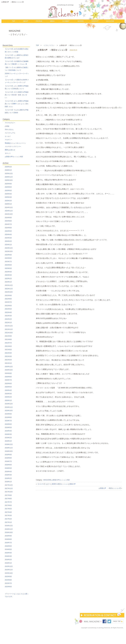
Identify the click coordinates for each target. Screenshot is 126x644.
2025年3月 (8, 197)
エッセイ (8, 136)
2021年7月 (8, 343)
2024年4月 (8, 235)
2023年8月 (8, 258)
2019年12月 (9, 404)
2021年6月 (8, 346)
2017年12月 (9, 485)
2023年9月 (8, 255)
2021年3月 (8, 356)
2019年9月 (8, 414)
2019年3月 (8, 434)
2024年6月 (8, 228)
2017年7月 (8, 502)
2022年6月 (8, 306)
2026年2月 (8, 167)
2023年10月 (9, 251)
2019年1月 (8, 441)
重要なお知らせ (10, 150)
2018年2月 (8, 478)
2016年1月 (8, 563)
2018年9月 (8, 455)
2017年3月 (8, 516)
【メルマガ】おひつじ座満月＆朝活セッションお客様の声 (56, 484)
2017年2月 (8, 519)
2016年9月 (8, 536)
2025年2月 (8, 201)
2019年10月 (9, 411)
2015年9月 (8, 576)
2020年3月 (8, 394)
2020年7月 (8, 380)
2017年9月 (8, 495)
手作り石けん (9, 130)
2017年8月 (8, 499)
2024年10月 (9, 214)
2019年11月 (9, 407)
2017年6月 (8, 505)
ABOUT (25, 21)
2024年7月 (8, 224)
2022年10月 (9, 292)
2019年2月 (8, 438)
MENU (52, 21)
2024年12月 (9, 207)
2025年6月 (8, 187)
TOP (14, 21)
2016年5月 (8, 549)
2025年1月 (8, 204)
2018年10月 (9, 451)
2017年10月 (9, 492)
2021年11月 (9, 329)
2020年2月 (8, 397)
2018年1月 (8, 482)
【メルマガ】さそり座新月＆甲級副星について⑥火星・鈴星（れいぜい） (17, 95)
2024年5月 (8, 231)
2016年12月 (9, 526)
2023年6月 (8, 265)
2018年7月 (8, 461)
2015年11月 (9, 570)
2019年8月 (8, 417)
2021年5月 (8, 350)
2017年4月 (8, 512)
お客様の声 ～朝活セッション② (110, 488)
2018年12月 (9, 444)
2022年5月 (8, 309)
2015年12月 (9, 566)
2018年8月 (8, 458)
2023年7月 (8, 262)
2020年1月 (8, 400)
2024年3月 (8, 238)
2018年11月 (9, 448)
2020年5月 (8, 387)
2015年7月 (8, 583)
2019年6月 (8, 424)
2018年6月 (8, 465)
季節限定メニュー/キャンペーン (15, 143)
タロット (8, 153)
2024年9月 (8, 218)
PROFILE (39, 21)
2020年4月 (8, 390)
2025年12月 (9, 174)
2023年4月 (8, 272)
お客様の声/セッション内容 (61, 480)
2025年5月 (8, 191)
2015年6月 (8, 587)
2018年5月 (8, 468)
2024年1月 (8, 245)
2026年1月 (8, 170)
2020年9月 (8, 373)
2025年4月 (8, 194)
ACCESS (80, 21)
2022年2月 (8, 319)
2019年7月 (8, 421)
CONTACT (95, 21)
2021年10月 (9, 333)
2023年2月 (8, 279)
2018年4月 (8, 472)
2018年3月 (8, 475)
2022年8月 (8, 299)
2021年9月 (8, 336)
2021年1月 (8, 363)
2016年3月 (8, 556)
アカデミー (8, 140)
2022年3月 (8, 316)
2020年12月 (9, 367)
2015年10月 (9, 573)
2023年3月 (8, 275)
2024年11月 (9, 211)
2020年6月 (8, 384)
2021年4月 (8, 353)
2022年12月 (9, 285)
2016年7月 (8, 543)
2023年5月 (8, 268)
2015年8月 (8, 580)
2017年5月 (8, 509)
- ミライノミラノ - (49, 45)
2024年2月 (8, 241)
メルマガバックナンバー (13, 147)
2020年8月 (8, 377)
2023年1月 (8, 282)
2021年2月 (8, 360)
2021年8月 (8, 339)
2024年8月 (8, 221)
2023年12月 (9, 248)
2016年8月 (8, 539)
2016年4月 (8, 553)
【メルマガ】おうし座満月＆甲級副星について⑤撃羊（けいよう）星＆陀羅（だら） (17, 104)
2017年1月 (8, 522)
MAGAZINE (110, 21)
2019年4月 (8, 431)
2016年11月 (9, 529)
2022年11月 (9, 289)
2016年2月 (8, 560)
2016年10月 (9, 532)
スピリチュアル (10, 133)
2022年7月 (8, 302)
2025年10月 (9, 180)
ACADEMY (66, 21)
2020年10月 (9, 370)
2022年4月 (8, 312)
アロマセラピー (10, 123)
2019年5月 (8, 428)
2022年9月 (8, 295)
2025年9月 (8, 184)
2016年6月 (8, 546)
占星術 (7, 126)
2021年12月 (9, 326)
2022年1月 (8, 323)
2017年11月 (9, 488)
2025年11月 (9, 177)
